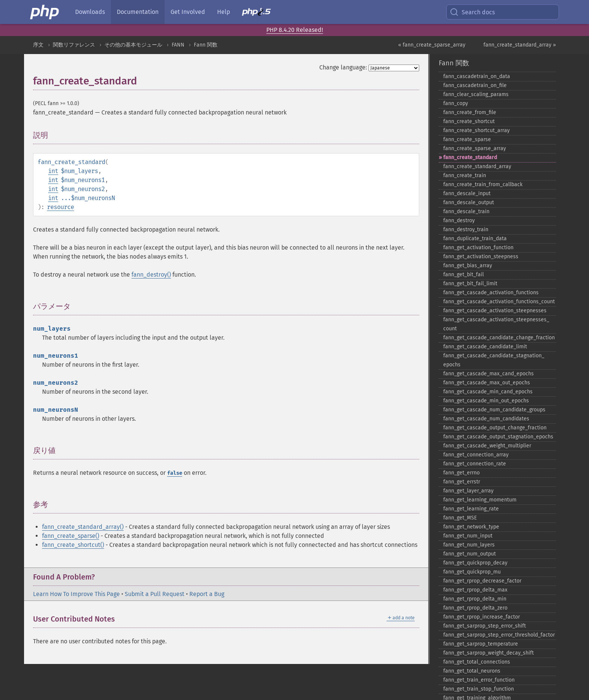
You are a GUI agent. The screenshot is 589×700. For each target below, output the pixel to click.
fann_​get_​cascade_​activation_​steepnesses (495, 311)
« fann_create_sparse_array (432, 45)
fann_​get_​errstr (462, 482)
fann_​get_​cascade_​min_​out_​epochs (486, 401)
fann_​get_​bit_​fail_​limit (470, 284)
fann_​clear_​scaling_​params (476, 94)
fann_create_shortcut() (73, 545)
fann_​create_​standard (470, 157)
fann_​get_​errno (461, 473)
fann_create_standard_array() (83, 527)
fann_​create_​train (465, 175)
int (53, 171)
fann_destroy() (151, 275)
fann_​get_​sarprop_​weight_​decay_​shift (489, 653)
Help (224, 12)
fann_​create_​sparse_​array (475, 148)
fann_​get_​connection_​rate (475, 464)
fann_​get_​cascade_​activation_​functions (491, 293)
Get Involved (188, 12)
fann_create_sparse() (71, 536)
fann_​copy (456, 103)
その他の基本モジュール (133, 45)
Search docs (472, 12)
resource (60, 207)
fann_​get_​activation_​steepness (481, 257)
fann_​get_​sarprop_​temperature (481, 644)
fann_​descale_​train (466, 212)
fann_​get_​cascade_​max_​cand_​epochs (489, 374)
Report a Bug (207, 594)
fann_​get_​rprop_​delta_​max (475, 590)
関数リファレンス (74, 45)
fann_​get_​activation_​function (478, 248)
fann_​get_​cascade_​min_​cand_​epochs (488, 392)
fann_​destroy (459, 221)
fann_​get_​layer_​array (468, 491)
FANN (178, 45)
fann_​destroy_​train (466, 230)
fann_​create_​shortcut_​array (476, 130)
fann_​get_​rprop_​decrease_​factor (482, 581)
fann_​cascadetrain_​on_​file (475, 85)
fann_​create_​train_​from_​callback (483, 184)
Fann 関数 (206, 45)
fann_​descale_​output (469, 202)
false (175, 473)
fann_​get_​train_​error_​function (479, 680)
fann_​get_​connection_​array (476, 455)
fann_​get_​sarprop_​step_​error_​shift (485, 626)
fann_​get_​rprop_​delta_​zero (475, 608)
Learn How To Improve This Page (76, 594)
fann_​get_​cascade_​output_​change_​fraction (495, 428)
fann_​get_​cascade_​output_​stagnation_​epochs (498, 437)
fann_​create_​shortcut (469, 121)
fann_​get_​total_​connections (477, 662)
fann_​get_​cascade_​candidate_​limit (485, 347)
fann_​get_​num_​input (468, 536)
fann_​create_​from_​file (470, 112)
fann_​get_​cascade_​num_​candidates (486, 419)
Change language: (343, 67)
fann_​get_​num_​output (470, 554)
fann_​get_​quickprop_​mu (472, 572)
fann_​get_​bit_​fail (464, 275)
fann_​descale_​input (467, 193)
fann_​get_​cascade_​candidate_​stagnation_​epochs (494, 360)
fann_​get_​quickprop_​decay (475, 563)
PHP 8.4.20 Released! (295, 30)
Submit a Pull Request (155, 594)
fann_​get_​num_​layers (469, 545)
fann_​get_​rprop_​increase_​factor (482, 617)
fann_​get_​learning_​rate (471, 509)
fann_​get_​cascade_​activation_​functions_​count (499, 302)
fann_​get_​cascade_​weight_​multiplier (487, 446)
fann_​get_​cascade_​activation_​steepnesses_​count (496, 324)
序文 (38, 45)
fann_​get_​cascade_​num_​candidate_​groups (494, 410)
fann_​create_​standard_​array (477, 166)
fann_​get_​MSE (460, 518)
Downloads (90, 12)
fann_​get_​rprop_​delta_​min (475, 599)
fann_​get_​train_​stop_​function (479, 689)
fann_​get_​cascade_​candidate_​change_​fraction (499, 338)
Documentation (138, 12)
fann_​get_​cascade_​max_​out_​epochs (487, 383)
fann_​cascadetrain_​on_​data (477, 76)
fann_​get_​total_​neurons (472, 671)
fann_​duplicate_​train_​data (475, 239)
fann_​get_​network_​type (471, 527)
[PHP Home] (45, 12)
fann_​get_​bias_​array (468, 266)
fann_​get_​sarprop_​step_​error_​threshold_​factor (499, 635)
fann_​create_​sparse (467, 139)
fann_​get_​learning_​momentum (480, 500)
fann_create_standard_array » (520, 45)
